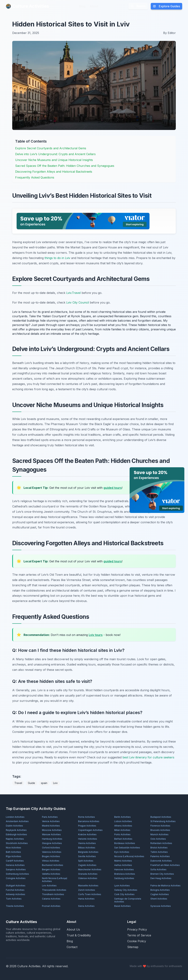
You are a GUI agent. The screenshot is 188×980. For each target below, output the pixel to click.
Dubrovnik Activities (161, 861)
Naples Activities (15, 839)
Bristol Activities (159, 848)
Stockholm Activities (17, 843)
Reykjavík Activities (16, 830)
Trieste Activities (15, 906)
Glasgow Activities (52, 843)
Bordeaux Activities (125, 843)
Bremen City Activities (162, 874)
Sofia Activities (158, 869)
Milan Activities (122, 830)
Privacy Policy (137, 929)
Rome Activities (87, 817)
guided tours (113, 488)
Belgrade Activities (88, 852)
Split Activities (86, 861)
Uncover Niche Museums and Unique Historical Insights (54, 160)
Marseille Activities (88, 886)
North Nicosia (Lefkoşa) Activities (55, 880)
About (94, 6)
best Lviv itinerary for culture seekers (148, 757)
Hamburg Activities (52, 839)
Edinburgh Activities (16, 834)
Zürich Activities (87, 890)
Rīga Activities (14, 856)
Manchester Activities (90, 869)
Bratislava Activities (125, 874)
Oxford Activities (51, 848)
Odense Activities (88, 878)
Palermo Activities (160, 856)
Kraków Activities (87, 834)
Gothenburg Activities (17, 874)
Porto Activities (122, 834)
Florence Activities (160, 826)
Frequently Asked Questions (35, 177)
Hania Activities (86, 899)
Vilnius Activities (51, 861)
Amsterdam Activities (17, 821)
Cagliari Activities (160, 894)
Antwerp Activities (16, 894)
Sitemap (133, 947)
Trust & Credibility (79, 935)
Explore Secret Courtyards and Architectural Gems (51, 148)
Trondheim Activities (53, 894)
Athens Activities (123, 826)
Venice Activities (51, 821)
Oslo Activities (158, 839)
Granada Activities (88, 874)
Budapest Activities (161, 817)
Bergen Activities (51, 869)
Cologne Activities (16, 878)
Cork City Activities (124, 894)
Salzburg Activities (124, 878)
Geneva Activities (15, 865)
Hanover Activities (124, 869)
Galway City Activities (126, 890)
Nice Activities (14, 848)
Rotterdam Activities (161, 843)
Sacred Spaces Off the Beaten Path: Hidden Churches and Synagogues (65, 166)
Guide (31, 783)
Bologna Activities (160, 890)
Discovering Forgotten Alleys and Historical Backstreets (54, 172)
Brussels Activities (160, 830)
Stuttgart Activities (16, 886)
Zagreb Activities (87, 865)
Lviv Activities (49, 886)
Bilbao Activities (87, 848)
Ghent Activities (159, 899)
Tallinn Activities (159, 852)
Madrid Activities (51, 826)
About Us (73, 929)
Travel (18, 783)
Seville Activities (87, 856)
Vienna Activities (87, 843)
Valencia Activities (52, 852)
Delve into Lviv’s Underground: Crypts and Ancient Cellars (55, 154)
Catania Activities (51, 899)
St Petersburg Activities (163, 821)
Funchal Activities (15, 890)
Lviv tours (96, 635)
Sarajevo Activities (16, 869)
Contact (72, 947)
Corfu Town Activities (90, 894)
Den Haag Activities (161, 878)
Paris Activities (50, 817)
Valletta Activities (51, 874)
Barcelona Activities (89, 821)
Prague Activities (87, 826)
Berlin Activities (122, 817)
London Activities (15, 817)
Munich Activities (159, 834)
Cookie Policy (137, 941)
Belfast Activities (123, 839)
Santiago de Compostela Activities (128, 900)
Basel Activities (122, 906)
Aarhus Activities (123, 865)
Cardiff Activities (15, 861)
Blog (82, 6)
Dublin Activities (14, 826)
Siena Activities (86, 906)
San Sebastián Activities (127, 848)
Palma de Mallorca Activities (165, 886)
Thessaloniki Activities (54, 890)
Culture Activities (27, 6)
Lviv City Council (78, 302)
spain (44, 783)
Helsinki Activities (88, 839)
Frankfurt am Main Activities (165, 865)
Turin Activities (14, 899)
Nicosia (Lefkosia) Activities (129, 856)
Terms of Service (139, 935)
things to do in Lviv (57, 258)
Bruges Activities (51, 856)
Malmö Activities (123, 861)
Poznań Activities (51, 906)
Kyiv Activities (122, 852)
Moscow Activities (52, 830)
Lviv (55, 783)
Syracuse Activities (161, 906)
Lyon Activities (122, 886)
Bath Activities (13, 852)
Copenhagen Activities (90, 830)
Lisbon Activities (123, 821)
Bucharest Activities (53, 865)
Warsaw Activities (51, 834)
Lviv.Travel (73, 293)
